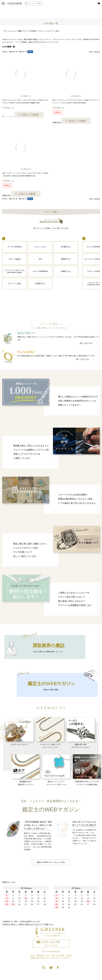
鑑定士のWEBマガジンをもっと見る (51, 862)
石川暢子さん (66, 247)
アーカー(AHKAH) (14, 247)
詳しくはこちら (86, 343)
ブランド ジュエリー (46, 31)
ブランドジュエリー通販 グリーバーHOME (19, 31)
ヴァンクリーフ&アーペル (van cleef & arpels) (14, 271)
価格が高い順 (23, 52)
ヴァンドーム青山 (14, 283)
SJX (40, 259)
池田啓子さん (66, 259)
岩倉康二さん (66, 271)
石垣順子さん (40, 283)
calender (51, 901)
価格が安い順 (13, 52)
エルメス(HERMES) (40, 271)
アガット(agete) (14, 259)
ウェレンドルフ (40, 247)
